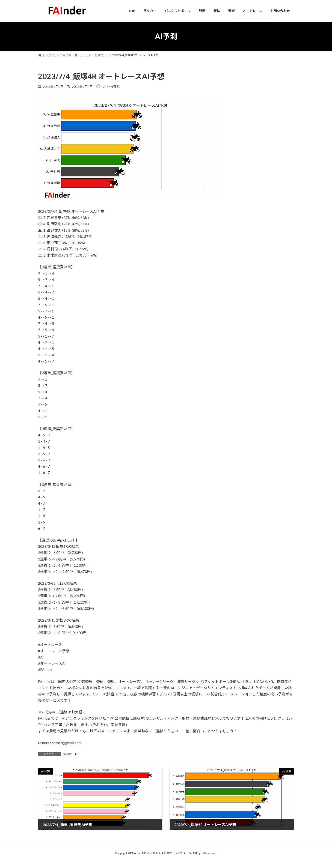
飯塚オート (70, 754)
